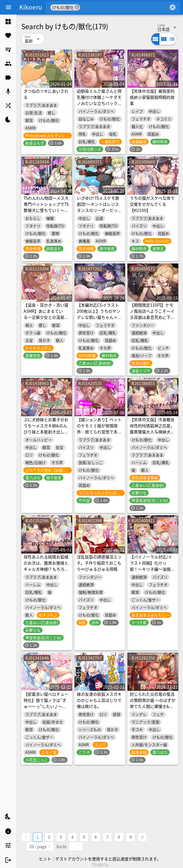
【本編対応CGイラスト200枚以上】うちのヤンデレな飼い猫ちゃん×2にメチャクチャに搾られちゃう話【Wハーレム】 (99, 317)
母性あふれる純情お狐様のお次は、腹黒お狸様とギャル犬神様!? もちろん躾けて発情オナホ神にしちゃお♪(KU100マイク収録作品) (46, 572)
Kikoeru (31, 7)
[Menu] (8, 7)
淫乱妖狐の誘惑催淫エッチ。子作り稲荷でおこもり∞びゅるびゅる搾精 (99, 563)
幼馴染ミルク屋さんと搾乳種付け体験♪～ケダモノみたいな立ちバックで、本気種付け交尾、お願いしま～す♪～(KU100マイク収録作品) (99, 106)
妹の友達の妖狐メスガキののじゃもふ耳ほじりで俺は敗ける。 (99, 700)
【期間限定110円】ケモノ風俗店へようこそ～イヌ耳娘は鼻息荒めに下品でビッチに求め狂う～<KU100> (152, 317)
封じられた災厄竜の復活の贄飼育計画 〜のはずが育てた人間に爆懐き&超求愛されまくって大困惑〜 (153, 706)
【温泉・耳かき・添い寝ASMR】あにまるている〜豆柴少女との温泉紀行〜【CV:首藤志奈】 (46, 314)
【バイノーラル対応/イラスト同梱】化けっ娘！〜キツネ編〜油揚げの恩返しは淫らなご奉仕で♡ (152, 569)
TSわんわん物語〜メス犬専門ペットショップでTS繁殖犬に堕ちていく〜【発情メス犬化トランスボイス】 (46, 210)
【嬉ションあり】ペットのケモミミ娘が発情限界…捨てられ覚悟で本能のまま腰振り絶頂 (99, 429)
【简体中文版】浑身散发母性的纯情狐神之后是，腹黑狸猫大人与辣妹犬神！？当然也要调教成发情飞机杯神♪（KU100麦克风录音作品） (152, 435)
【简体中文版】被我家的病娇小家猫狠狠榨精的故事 (152, 97)
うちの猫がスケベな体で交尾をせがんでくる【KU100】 (152, 204)
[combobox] (124, 7)
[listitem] (8, 22)
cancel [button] (77, 7)
